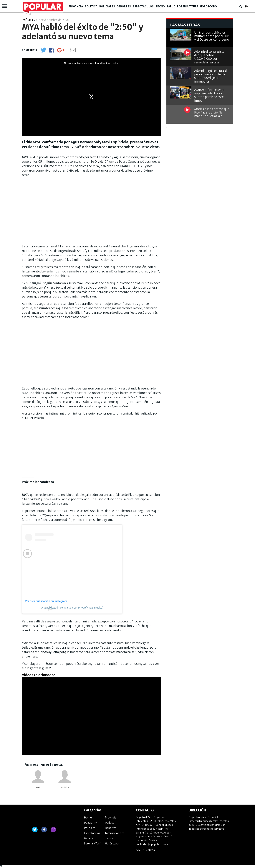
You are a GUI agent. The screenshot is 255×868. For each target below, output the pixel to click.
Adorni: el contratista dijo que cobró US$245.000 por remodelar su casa (209, 57)
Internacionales (115, 833)
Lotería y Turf (188, 6)
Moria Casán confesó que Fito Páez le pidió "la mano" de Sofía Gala (212, 112)
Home (88, 818)
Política (91, 6)
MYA (38, 787)
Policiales (107, 6)
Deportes (124, 6)
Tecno (160, 6)
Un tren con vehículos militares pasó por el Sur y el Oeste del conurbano (212, 36)
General (89, 838)
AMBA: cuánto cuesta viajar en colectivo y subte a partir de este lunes (209, 95)
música (65, 787)
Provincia (76, 6)
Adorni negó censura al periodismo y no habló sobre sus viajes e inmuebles (211, 76)
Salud (171, 6)
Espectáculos (143, 6)
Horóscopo (208, 6)
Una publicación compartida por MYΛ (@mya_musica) (72, 608)
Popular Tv (91, 823)
